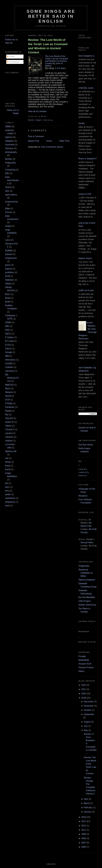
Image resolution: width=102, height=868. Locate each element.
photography (11, 152)
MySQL (9, 159)
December (89, 702)
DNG (7, 330)
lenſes (8, 494)
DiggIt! (39, 120)
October (88, 710)
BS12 (8, 294)
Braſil (7, 302)
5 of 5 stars (60, 68)
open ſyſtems (11, 195)
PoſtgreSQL (10, 163)
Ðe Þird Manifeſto (87, 597)
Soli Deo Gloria (86, 445)
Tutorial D (10, 429)
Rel (7, 415)
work (7, 506)
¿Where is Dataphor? (87, 159)
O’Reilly (9, 403)
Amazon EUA (85, 664)
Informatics (10, 360)
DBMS (8, 127)
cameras (9, 437)
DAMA (8, 322)
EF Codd (9, 341)
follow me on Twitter (13, 112)
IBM (7, 356)
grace (8, 265)
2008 (84, 838)
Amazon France (86, 667)
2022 (84, 685)
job (6, 483)
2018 (84, 817)
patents (8, 269)
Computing (10, 170)
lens (7, 491)
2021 (84, 689)
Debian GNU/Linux (87, 605)
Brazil (8, 298)
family (8, 462)
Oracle (8, 187)
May (86, 730)
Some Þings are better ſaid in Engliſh (51, 16)
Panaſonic (10, 407)
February (88, 808)
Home (49, 141)
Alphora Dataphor (87, 580)
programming (11, 202)
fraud (7, 466)
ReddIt (31, 120)
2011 (84, 830)
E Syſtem (9, 337)
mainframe (10, 498)
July (86, 726)
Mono (8, 388)
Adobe (8, 284)
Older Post (64, 141)
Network (9, 392)
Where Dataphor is (85, 56)
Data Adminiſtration (12, 180)
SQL (7, 191)
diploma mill (11, 451)
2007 (84, 843)
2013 (84, 826)
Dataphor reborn (84, 258)
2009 (84, 834)
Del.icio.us (48, 120)
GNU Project (84, 601)
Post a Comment (36, 136)
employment (11, 258)
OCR (7, 400)
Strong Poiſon (87, 542)
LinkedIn (9, 367)
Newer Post (34, 141)
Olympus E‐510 (84, 194)
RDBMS (9, 251)
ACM (7, 276)
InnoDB (9, 363)
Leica (8, 240)
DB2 (7, 326)
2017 (84, 821)
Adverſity (81, 123)
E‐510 (8, 345)
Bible (7, 209)
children (9, 441)
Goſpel (8, 226)
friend (8, 469)
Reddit (8, 411)
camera (9, 433)
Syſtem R (9, 422)
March (87, 803)
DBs (7, 173)
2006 (84, 847)
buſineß (8, 254)
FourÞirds (10, 145)
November (89, 706)
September (89, 714)
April (86, 799)
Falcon (8, 349)
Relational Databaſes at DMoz (85, 573)
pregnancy (10, 502)
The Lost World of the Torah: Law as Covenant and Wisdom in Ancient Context (57, 60)
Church (8, 212)
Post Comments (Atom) (52, 147)
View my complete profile (84, 473)
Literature (10, 371)
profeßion (10, 272)
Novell (8, 396)
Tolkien (8, 426)
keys (7, 487)
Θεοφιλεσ (83, 496)
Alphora (9, 137)
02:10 (43, 116)
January (88, 812)
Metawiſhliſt (84, 660)
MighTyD (9, 385)
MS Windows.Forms (12, 378)
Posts (10, 57)
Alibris (81, 671)
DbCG (8, 334)
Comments (13, 62)
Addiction (9, 280)
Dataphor (9, 141)
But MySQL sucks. (85, 88)
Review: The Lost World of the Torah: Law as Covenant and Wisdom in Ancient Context (48, 46)
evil (7, 458)
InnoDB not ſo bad (85, 290)
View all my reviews (37, 111)
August (87, 722)
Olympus (9, 148)
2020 (84, 694)
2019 (84, 698)
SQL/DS (9, 418)
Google (8, 352)
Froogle (82, 656)
